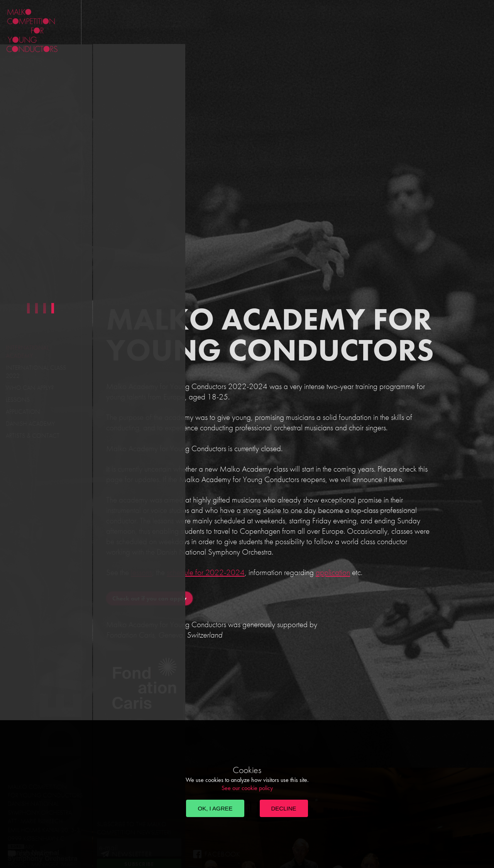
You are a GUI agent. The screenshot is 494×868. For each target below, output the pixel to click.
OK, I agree (215, 808)
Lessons (18, 400)
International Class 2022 (36, 372)
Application (23, 412)
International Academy (27, 352)
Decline (284, 808)
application (333, 572)
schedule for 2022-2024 (206, 572)
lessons (141, 572)
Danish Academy (30, 424)
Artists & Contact (33, 436)
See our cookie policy (247, 788)
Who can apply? (30, 388)
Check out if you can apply (149, 598)
